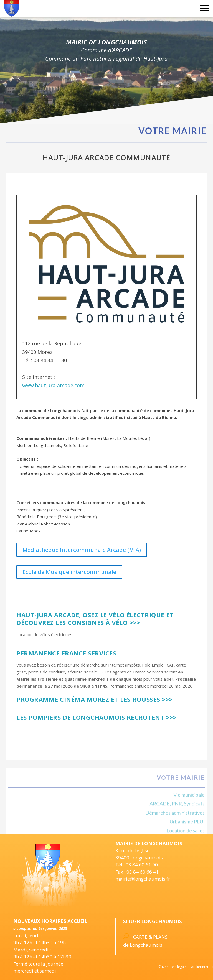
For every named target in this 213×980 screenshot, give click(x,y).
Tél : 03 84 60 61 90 (137, 865)
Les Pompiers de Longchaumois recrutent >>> (96, 717)
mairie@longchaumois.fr (143, 879)
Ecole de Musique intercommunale (69, 572)
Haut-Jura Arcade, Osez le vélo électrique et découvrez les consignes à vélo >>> (95, 619)
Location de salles (186, 833)
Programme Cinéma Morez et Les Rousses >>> (94, 699)
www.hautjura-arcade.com (53, 385)
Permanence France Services (66, 653)
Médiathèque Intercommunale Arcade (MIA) (82, 550)
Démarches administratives (175, 815)
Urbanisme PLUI (187, 824)
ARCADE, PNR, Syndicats (177, 806)
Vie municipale (189, 797)
